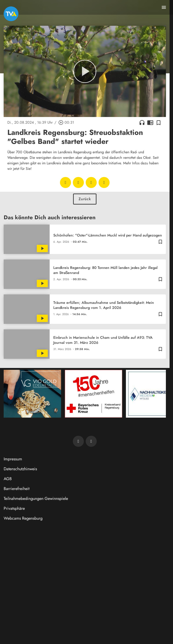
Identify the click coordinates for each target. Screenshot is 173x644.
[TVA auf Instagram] (91, 441)
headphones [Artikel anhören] (142, 123)
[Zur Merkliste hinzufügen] (159, 123)
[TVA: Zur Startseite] (11, 14)
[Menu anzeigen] (164, 7)
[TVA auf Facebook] (78, 441)
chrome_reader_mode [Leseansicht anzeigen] (150, 123)
